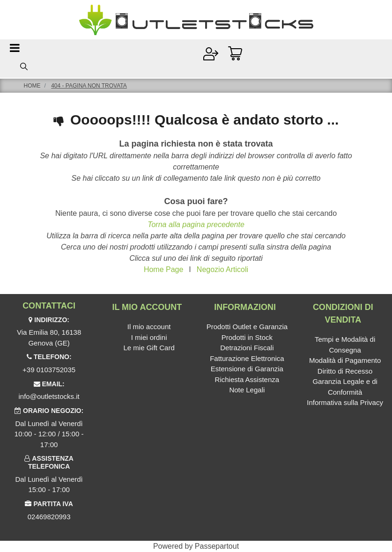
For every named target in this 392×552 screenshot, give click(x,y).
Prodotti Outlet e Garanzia (247, 327)
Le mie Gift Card (149, 348)
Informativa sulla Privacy (345, 402)
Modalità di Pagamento (345, 360)
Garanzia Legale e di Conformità (345, 387)
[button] (24, 66)
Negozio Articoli (222, 269)
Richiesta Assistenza (247, 379)
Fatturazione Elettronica (247, 358)
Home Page (164, 269)
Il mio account (149, 327)
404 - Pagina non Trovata (89, 86)
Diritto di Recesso (345, 371)
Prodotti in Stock (247, 337)
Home (32, 86)
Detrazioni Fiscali (247, 348)
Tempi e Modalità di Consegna (345, 345)
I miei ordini (149, 337)
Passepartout (217, 546)
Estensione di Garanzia (247, 369)
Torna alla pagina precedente (196, 224)
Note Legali (247, 390)
